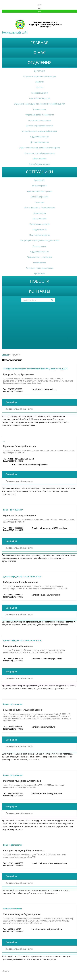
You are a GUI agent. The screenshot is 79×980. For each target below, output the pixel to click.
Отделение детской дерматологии (39, 153)
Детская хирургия (40, 186)
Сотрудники (39, 172)
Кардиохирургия (39, 230)
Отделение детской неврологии (40, 115)
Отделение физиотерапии (40, 120)
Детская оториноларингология (40, 126)
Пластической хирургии (40, 98)
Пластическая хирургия (39, 235)
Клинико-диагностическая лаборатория (39, 131)
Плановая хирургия (40, 93)
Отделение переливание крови (40, 268)
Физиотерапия (39, 263)
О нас (39, 52)
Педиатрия (40, 202)
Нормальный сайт (15, 32)
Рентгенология (39, 246)
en (39, 5)
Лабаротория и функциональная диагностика (40, 240)
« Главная (6, 971)
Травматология (39, 109)
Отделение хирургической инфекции (40, 76)
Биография (11, 402)
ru (40, 11)
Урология (39, 82)
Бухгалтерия (39, 71)
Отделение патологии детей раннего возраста (39, 148)
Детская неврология (40, 197)
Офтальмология (39, 159)
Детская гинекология (40, 142)
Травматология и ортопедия (40, 257)
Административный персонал (40, 191)
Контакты (40, 291)
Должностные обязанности (19, 409)
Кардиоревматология (40, 137)
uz (39, 8)
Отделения (40, 62)
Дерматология (40, 213)
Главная (39, 43)
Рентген (40, 87)
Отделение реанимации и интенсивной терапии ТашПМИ (39, 104)
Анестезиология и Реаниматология (40, 208)
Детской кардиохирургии (40, 164)
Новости (40, 281)
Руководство (39, 180)
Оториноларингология (39, 224)
